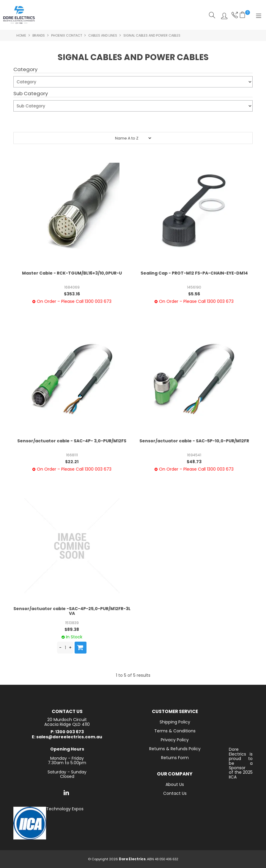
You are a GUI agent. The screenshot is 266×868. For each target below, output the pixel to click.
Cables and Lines (103, 35)
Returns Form (175, 758)
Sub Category (31, 94)
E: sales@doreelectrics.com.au (67, 737)
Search (212, 15)
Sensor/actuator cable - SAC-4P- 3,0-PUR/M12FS (72, 441)
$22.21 (72, 462)
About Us (175, 784)
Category (25, 70)
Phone (234, 15)
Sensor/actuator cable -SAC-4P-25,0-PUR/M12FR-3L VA (72, 611)
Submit (24, 123)
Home (21, 35)
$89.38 (72, 629)
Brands (39, 35)
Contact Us (175, 793)
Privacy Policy (175, 740)
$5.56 (194, 294)
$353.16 (72, 294)
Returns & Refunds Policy (175, 749)
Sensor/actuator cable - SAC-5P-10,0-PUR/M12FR (194, 441)
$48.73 (194, 462)
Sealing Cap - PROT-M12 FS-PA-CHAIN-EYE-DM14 (194, 273)
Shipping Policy (175, 722)
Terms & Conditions (175, 731)
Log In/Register (223, 15)
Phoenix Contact (67, 35)
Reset (48, 120)
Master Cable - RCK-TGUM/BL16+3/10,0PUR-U (72, 273)
